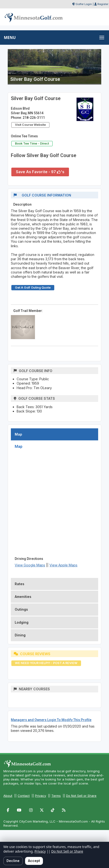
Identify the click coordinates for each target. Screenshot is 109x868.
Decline (13, 861)
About (8, 796)
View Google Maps (30, 565)
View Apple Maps (63, 565)
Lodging (22, 622)
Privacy (41, 796)
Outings (21, 609)
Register (103, 4)
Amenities (23, 597)
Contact (24, 796)
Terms (56, 796)
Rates (20, 584)
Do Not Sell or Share (81, 796)
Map (18, 434)
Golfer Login (84, 4)
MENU (10, 38)
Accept (34, 861)
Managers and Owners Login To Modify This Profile (51, 720)
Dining (20, 635)
